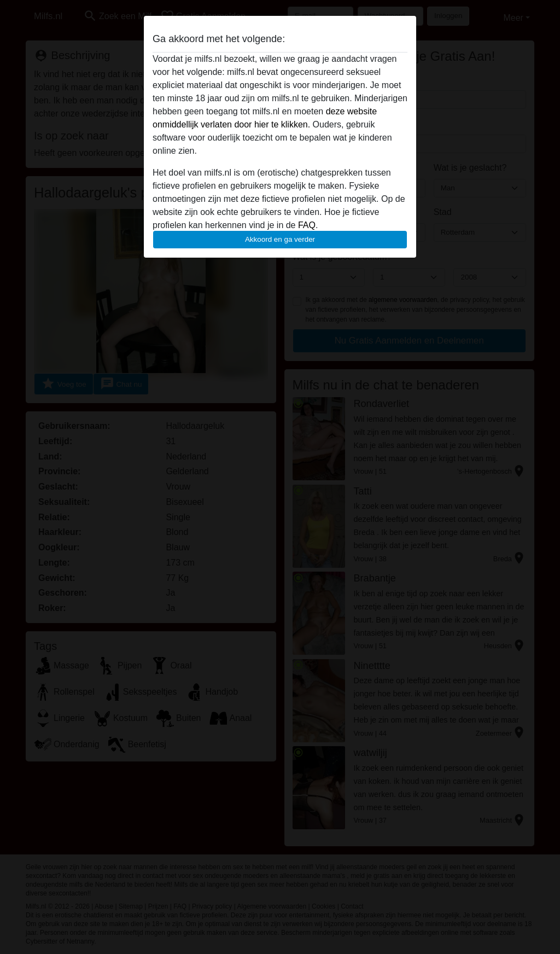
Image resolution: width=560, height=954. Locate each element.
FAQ (307, 225)
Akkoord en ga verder (280, 239)
